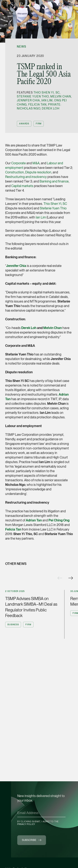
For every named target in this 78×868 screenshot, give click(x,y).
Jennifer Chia (28, 100)
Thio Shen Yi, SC (47, 92)
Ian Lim (47, 100)
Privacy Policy (26, 824)
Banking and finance (54, 181)
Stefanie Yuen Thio (33, 96)
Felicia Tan (37, 104)
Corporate (19, 163)
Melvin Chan (61, 96)
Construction (15, 172)
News (21, 47)
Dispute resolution (38, 172)
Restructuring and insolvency (26, 177)
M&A (36, 163)
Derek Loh (51, 108)
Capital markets (22, 186)
